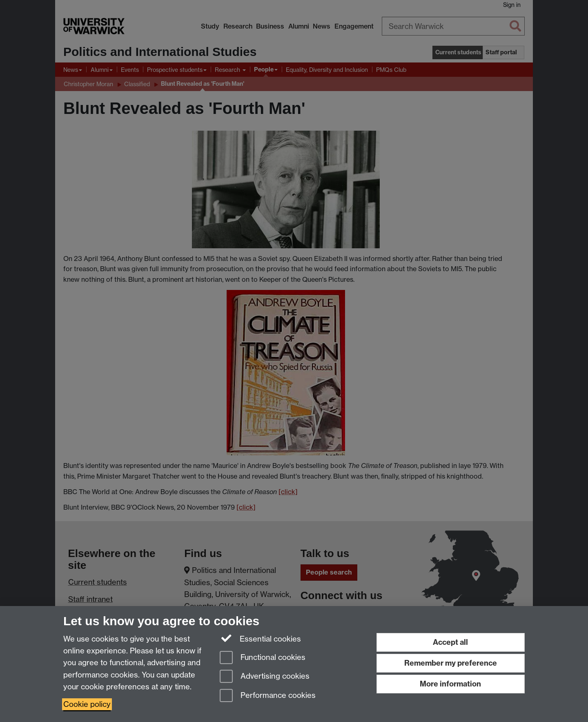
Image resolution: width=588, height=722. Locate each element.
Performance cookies (268, 696)
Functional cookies (263, 658)
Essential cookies (260, 638)
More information (450, 684)
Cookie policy (87, 704)
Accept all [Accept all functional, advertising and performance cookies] (450, 642)
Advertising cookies (265, 677)
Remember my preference (451, 663)
